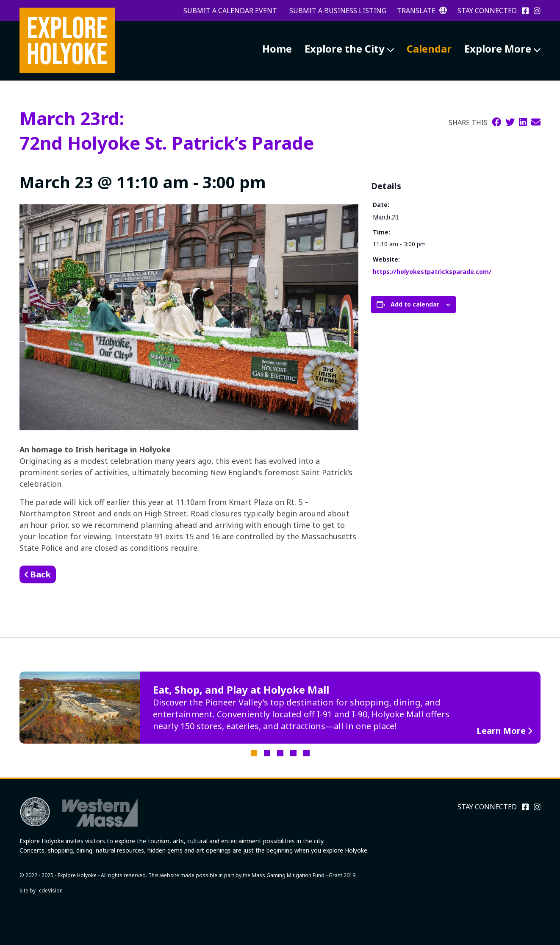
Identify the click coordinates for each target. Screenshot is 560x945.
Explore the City (345, 49)
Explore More (498, 49)
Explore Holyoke (67, 40)
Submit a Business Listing (338, 11)
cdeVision (51, 891)
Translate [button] (422, 11)
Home (277, 49)
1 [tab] (254, 753)
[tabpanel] (280, 708)
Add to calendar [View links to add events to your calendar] (415, 304)
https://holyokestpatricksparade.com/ (432, 272)
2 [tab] (267, 753)
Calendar (429, 49)
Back (40, 574)
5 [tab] (306, 753)
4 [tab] (293, 753)
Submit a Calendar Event (230, 11)
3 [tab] (280, 753)
